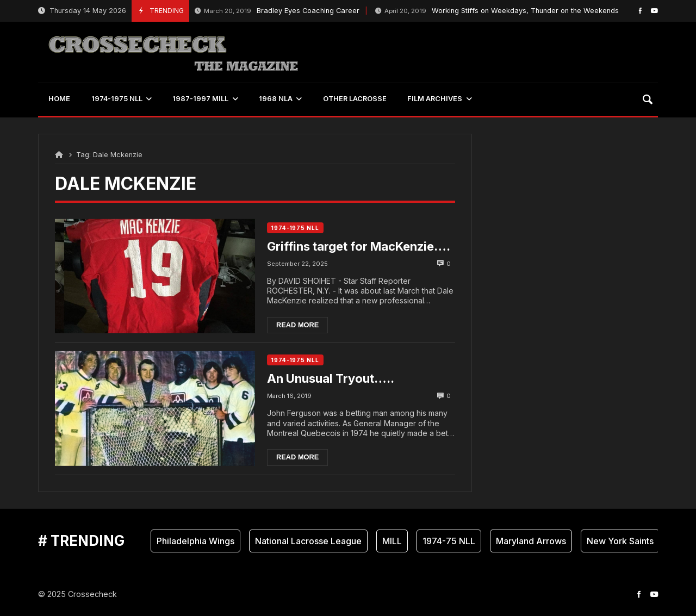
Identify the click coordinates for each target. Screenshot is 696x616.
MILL (392, 541)
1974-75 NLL (449, 541)
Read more (297, 325)
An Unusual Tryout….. (331, 378)
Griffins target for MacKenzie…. (359, 246)
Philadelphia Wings (195, 541)
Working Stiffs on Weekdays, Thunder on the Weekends (497, 11)
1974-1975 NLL (295, 228)
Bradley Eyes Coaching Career (277, 11)
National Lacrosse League (308, 541)
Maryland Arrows (531, 541)
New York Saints (620, 541)
